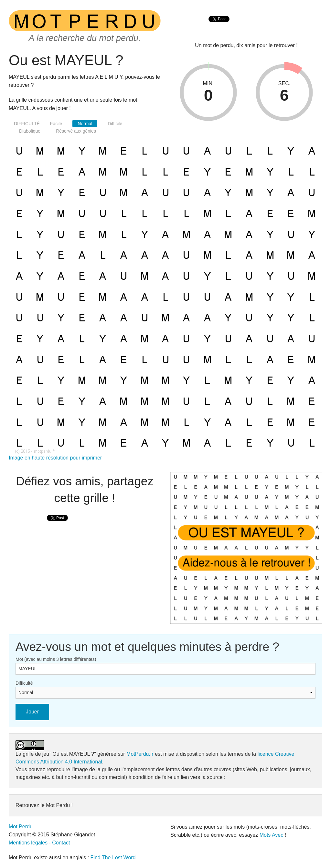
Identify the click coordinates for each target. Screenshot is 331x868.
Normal (85, 124)
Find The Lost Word (113, 858)
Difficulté (24, 683)
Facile (56, 124)
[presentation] (219, 26)
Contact (61, 843)
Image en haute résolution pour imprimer (55, 458)
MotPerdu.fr (140, 754)
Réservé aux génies (76, 131)
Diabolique (30, 131)
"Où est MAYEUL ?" (73, 754)
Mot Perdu (21, 827)
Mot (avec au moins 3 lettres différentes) (56, 659)
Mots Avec (272, 835)
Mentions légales (28, 843)
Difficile (115, 124)
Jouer (32, 712)
